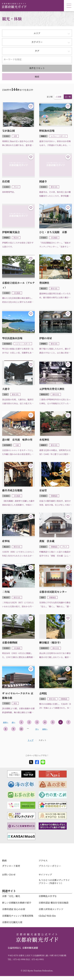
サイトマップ (45, 875)
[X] (31, 762)
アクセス (43, 861)
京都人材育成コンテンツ (51, 909)
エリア (37, 33)
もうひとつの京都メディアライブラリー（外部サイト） (54, 882)
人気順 (58, 97)
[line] (43, 762)
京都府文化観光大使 (12, 922)
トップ (31, 740)
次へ (37, 729)
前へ (13, 722)
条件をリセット (37, 68)
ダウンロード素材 (11, 866)
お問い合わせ (9, 875)
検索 (37, 77)
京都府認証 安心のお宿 (14, 909)
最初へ (6, 722)
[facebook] (37, 762)
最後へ (45, 729)
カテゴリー (37, 42)
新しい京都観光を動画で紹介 (17, 903)
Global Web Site (47, 916)
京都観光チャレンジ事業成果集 (18, 916)
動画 (4, 861)
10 (21, 729)
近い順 (68, 97)
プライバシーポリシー (50, 866)
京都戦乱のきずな (48, 896)
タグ (37, 51)
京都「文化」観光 (11, 896)
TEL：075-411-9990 (17, 959)
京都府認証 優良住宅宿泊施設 (54, 903)
